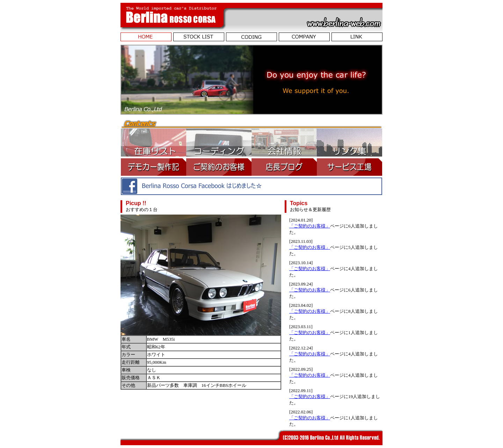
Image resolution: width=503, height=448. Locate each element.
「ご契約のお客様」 (310, 226)
